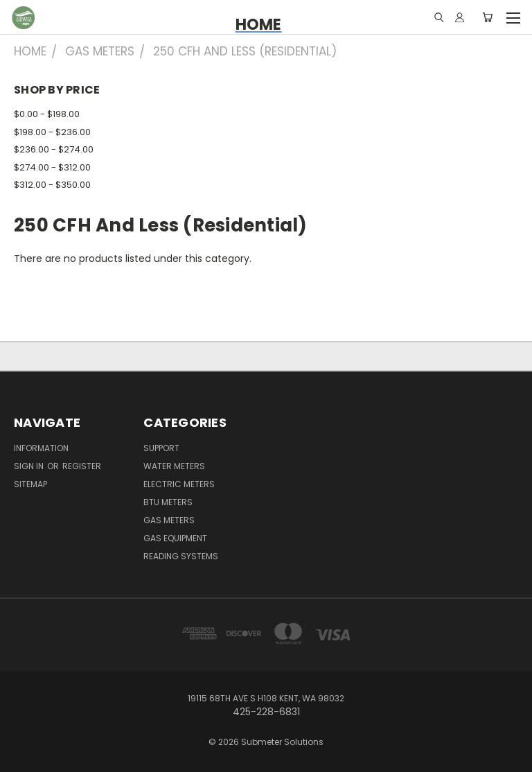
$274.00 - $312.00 (52, 167)
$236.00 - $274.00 (54, 149)
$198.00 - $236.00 (52, 132)
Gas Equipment (175, 538)
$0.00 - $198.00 (47, 114)
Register (82, 466)
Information (41, 448)
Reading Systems (181, 556)
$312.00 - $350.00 (52, 185)
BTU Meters (168, 502)
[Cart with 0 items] (487, 17)
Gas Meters (169, 520)
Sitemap (30, 484)
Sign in (30, 466)
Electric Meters (179, 484)
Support (161, 448)
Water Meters (174, 466)
